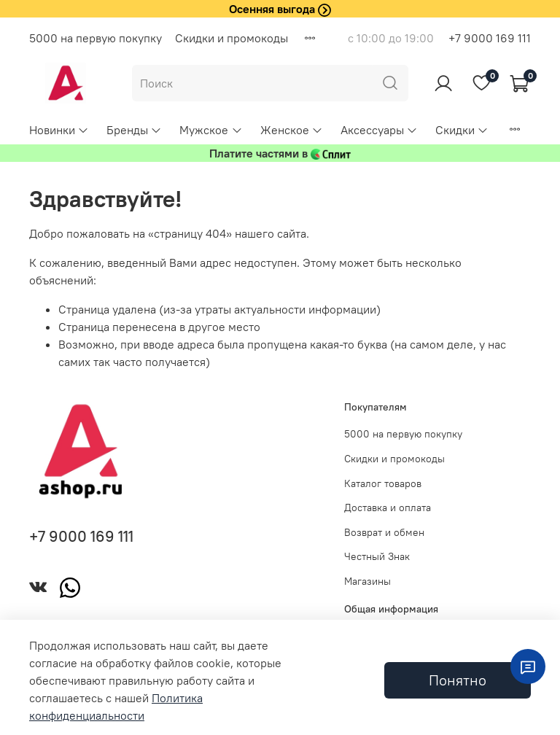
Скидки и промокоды (232, 38)
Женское (292, 130)
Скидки (462, 130)
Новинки (59, 130)
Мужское (211, 130)
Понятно (458, 680)
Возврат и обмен (384, 532)
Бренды (134, 130)
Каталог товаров (383, 483)
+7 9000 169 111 (490, 38)
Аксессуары (379, 130)
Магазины (367, 581)
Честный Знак (377, 556)
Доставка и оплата (388, 507)
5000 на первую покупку (96, 38)
